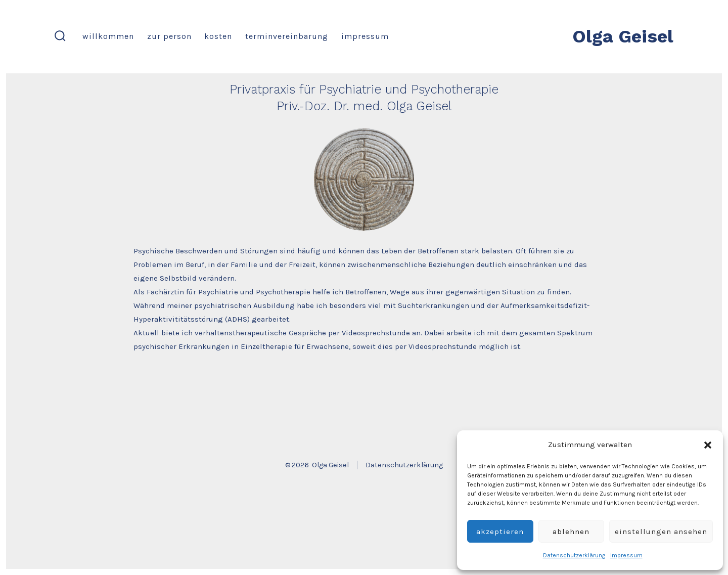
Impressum (626, 555)
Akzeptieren (500, 532)
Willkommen (108, 36)
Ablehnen (571, 532)
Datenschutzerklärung (574, 555)
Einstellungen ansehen (661, 532)
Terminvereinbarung (287, 36)
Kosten (218, 36)
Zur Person (169, 36)
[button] (708, 445)
